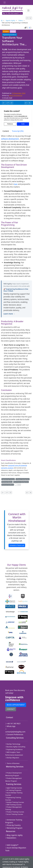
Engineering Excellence (10, 34)
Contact (11, 708)
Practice (13, 30)
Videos (21, 20)
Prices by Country (12, 819)
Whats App (10, 725)
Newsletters (10, 832)
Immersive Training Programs (13, 815)
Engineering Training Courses (16, 794)
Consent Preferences (13, 731)
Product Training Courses (14, 806)
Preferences (10, 123)
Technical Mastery (7, 481)
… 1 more (18, 484)
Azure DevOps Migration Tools (15, 843)
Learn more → (9, 313)
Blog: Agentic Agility (13, 829)
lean (16, 183)
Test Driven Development (21, 481)
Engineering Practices (8, 478)
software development (10, 138)
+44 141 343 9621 (12, 723)
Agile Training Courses (13, 784)
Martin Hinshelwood (16, 95)
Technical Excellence (8, 484)
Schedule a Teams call (17, 544)
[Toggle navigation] (5, 2)
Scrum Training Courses (14, 808)
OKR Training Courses (13, 798)
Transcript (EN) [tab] (18, 130)
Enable (23, 123)
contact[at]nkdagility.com (15, 728)
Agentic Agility (10, 20)
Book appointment (16, 704)
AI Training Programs (13, 787)
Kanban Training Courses (14, 796)
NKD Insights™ (11, 839)
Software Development (23, 478)
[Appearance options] (31, 18)
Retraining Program (13, 822)
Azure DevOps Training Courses (13, 790)
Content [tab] (6, 130)
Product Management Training (13, 802)
